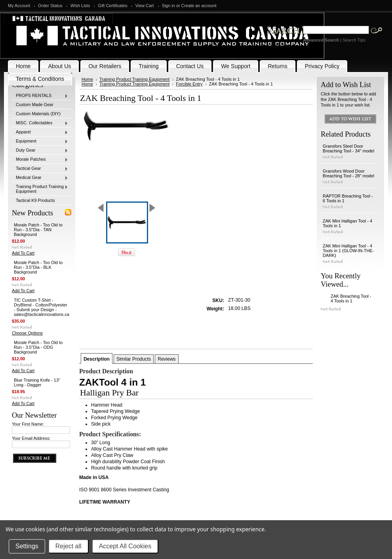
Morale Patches (40, 160)
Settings (27, 546)
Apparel (40, 132)
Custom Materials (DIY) (38, 114)
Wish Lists (80, 6)
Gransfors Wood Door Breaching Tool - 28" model (348, 173)
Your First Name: (28, 424)
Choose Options (27, 333)
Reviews (167, 359)
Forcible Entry (189, 84)
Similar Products (134, 359)
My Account (19, 6)
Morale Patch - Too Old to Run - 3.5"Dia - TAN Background (38, 230)
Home (87, 79)
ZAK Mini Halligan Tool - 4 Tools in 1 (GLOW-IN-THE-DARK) (348, 251)
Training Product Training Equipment (40, 189)
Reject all (69, 546)
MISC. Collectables (40, 123)
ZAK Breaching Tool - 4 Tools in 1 (351, 299)
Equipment (40, 141)
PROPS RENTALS (40, 96)
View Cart (145, 6)
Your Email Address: (31, 438)
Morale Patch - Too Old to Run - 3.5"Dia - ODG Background (38, 347)
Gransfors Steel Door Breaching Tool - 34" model (348, 148)
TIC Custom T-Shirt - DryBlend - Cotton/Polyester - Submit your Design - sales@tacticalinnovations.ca (42, 307)
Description (97, 359)
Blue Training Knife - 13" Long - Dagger (37, 382)
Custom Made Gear (35, 105)
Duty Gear (40, 150)
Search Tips (354, 40)
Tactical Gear (40, 169)
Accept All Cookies (125, 546)
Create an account (199, 6)
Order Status (50, 6)
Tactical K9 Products (35, 200)
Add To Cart (23, 253)
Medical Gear (40, 178)
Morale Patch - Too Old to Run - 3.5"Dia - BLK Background (38, 267)
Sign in (168, 6)
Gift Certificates (112, 6)
